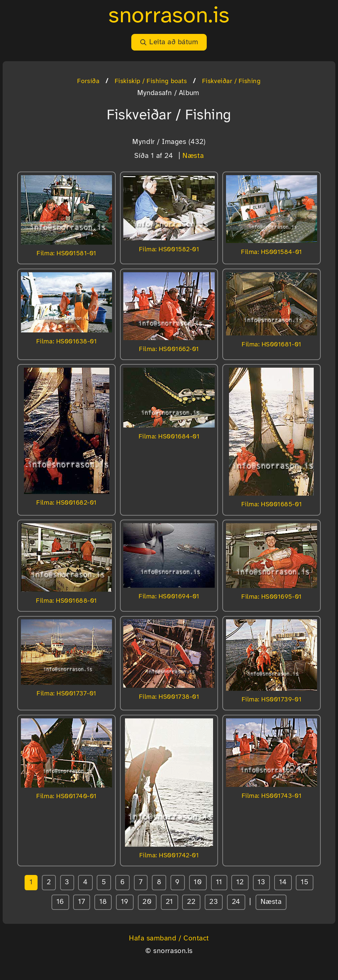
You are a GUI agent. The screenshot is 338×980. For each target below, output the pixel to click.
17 (82, 902)
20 (147, 902)
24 (236, 902)
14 (283, 882)
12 (240, 882)
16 (60, 902)
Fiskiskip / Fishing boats (151, 81)
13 (261, 882)
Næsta (193, 156)
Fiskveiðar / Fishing (231, 81)
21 (169, 902)
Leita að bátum (169, 42)
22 (191, 902)
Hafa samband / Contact (169, 938)
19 (125, 902)
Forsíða (88, 81)
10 (198, 882)
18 (103, 902)
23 (214, 902)
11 (219, 882)
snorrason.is (169, 16)
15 (305, 882)
